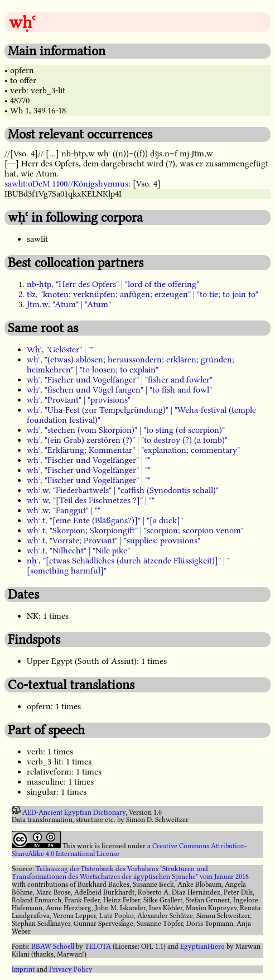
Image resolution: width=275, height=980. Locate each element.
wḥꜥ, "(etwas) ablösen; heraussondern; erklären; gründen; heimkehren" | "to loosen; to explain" (131, 365)
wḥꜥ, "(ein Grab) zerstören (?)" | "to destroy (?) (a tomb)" (127, 440)
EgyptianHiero (202, 946)
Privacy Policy (71, 969)
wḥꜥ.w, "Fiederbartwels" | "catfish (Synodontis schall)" (123, 490)
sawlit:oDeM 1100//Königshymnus (66, 184)
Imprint (23, 969)
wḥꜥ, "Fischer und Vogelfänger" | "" (89, 460)
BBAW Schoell (53, 946)
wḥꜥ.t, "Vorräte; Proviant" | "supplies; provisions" (114, 541)
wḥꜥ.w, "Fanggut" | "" (64, 510)
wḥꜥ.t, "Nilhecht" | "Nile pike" (78, 551)
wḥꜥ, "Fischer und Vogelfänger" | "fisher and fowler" (120, 380)
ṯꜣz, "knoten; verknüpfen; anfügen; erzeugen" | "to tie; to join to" (143, 294)
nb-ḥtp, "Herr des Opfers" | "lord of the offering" (113, 284)
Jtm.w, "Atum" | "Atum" (69, 304)
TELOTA (98, 946)
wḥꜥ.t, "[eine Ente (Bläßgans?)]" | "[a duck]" (105, 520)
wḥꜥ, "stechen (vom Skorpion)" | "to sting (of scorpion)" (126, 430)
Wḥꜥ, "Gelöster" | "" (60, 350)
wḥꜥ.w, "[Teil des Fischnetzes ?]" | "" (91, 500)
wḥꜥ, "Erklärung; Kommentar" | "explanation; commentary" (133, 450)
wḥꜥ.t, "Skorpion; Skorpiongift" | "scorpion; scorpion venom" (135, 530)
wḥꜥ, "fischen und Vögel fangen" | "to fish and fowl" (119, 390)
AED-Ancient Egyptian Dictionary (74, 812)
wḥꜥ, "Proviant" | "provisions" (79, 400)
